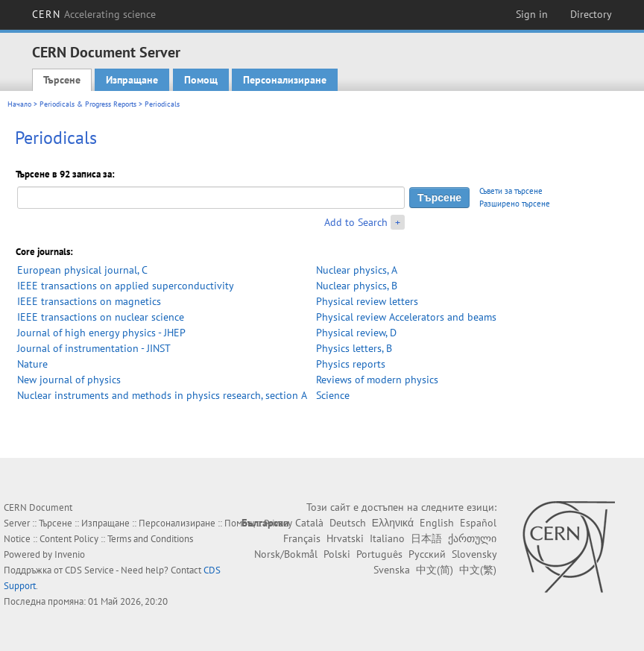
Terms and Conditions (150, 539)
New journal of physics (69, 380)
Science (333, 395)
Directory (591, 14)
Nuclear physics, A (357, 270)
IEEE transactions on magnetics (89, 301)
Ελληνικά (393, 523)
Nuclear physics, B (357, 286)
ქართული (472, 538)
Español (478, 523)
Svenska (392, 570)
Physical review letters (367, 301)
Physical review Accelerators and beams (406, 317)
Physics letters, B (354, 348)
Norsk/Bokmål (286, 554)
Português (379, 554)
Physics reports (351, 364)
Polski (337, 554)
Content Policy (69, 539)
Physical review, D (356, 333)
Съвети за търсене (511, 191)
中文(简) (435, 570)
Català (309, 523)
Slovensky (474, 554)
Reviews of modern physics (377, 380)
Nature (32, 364)
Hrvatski (345, 538)
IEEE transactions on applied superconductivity (126, 286)
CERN (94, 14)
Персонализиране (285, 80)
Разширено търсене (515, 204)
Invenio (70, 554)
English (437, 523)
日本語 (426, 538)
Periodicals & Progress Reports (88, 104)
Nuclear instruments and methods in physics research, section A (162, 395)
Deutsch (348, 523)
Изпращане (132, 80)
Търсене (62, 80)
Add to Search (356, 222)
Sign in (532, 14)
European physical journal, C (82, 270)
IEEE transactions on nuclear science (101, 317)
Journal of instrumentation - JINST (94, 348)
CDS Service (89, 570)
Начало (19, 104)
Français (302, 538)
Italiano (387, 538)
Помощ (201, 80)
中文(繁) (478, 570)
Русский (427, 554)
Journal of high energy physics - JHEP (101, 333)
